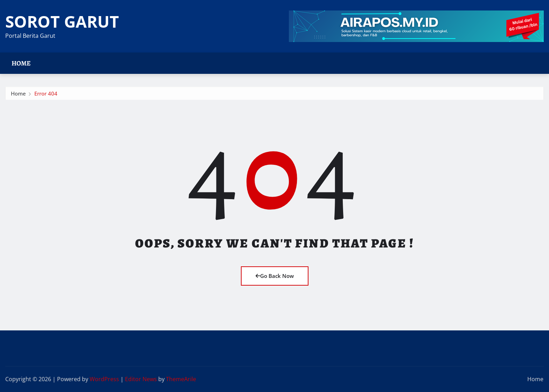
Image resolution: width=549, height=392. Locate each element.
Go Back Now (275, 276)
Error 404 (46, 95)
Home (21, 63)
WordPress (104, 379)
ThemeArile (181, 379)
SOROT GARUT (62, 21)
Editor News (141, 379)
